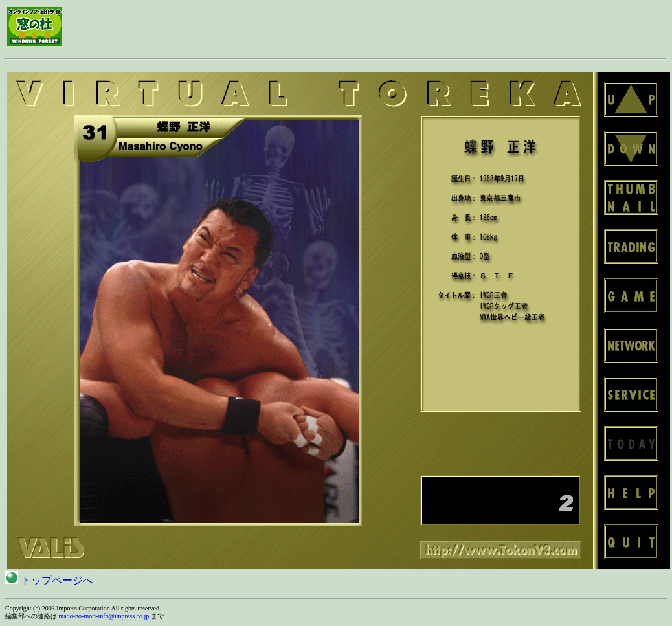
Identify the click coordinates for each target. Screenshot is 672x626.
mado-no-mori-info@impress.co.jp (104, 616)
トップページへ (49, 580)
